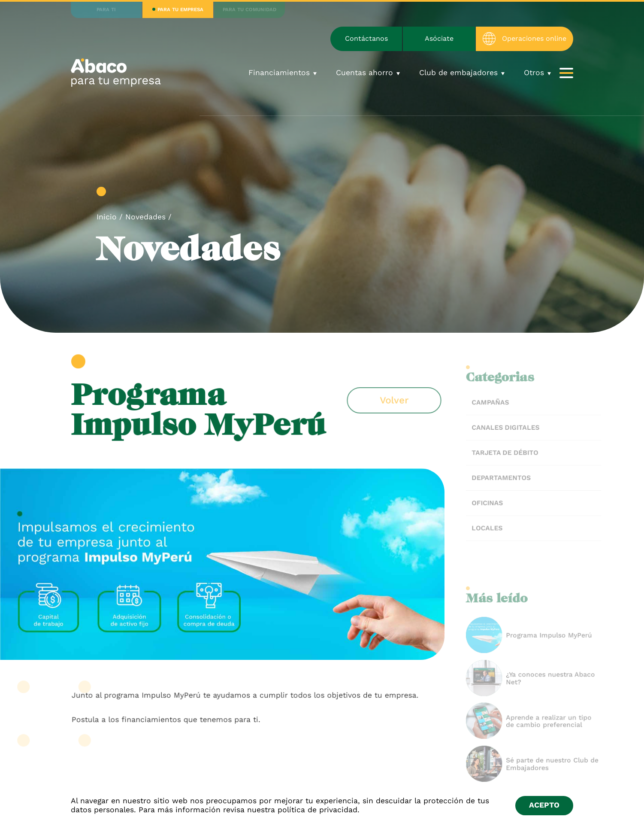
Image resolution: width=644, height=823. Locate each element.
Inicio (107, 217)
